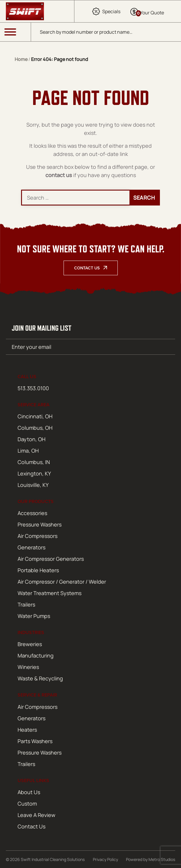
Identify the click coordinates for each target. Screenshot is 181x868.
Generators (31, 547)
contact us (59, 175)
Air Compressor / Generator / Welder (62, 582)
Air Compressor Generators (51, 559)
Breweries (30, 644)
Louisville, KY (33, 485)
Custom (27, 804)
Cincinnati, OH (35, 416)
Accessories (32, 513)
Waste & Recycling (40, 678)
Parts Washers (35, 741)
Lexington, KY (34, 473)
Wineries (28, 667)
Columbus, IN (34, 462)
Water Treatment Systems (49, 593)
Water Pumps (34, 616)
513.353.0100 (33, 388)
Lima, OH (28, 451)
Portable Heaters (38, 570)
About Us (29, 792)
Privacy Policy (105, 859)
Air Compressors (37, 536)
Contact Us (87, 268)
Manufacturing (36, 655)
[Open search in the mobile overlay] (106, 32)
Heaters (27, 730)
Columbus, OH (35, 428)
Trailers (26, 604)
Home (21, 59)
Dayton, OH (31, 439)
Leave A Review (36, 815)
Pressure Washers (40, 524)
